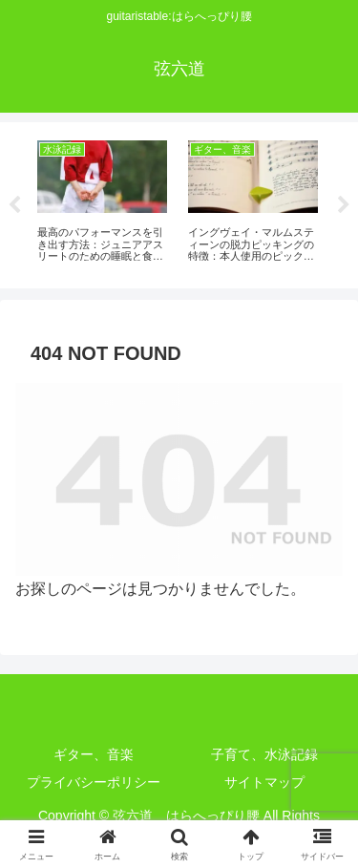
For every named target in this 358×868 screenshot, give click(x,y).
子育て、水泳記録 (264, 754)
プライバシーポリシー (94, 782)
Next (344, 205)
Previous (14, 205)
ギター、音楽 (94, 754)
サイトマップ (264, 782)
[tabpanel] (102, 202)
